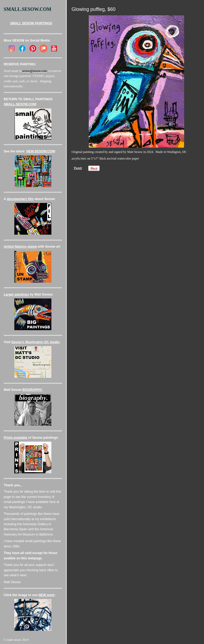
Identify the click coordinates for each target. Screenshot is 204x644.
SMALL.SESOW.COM (20, 104)
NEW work (46, 595)
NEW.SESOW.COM (40, 151)
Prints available (15, 438)
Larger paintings (16, 294)
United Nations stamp (20, 247)
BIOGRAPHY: (32, 390)
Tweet (78, 168)
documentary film (20, 199)
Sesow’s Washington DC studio (35, 342)
